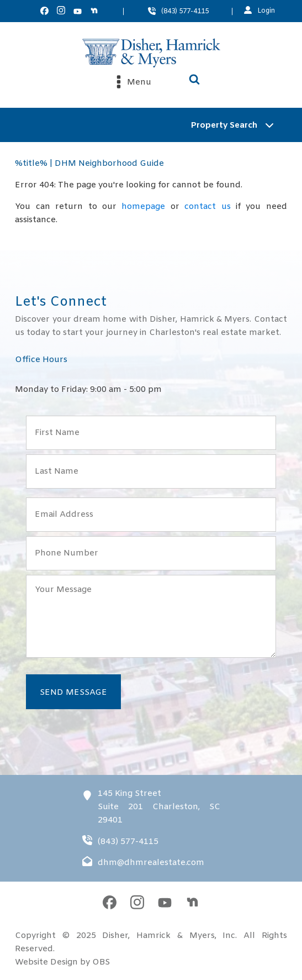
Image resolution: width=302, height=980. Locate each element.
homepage (143, 207)
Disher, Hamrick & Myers (158, 936)
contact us (207, 207)
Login (266, 11)
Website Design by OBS (62, 962)
